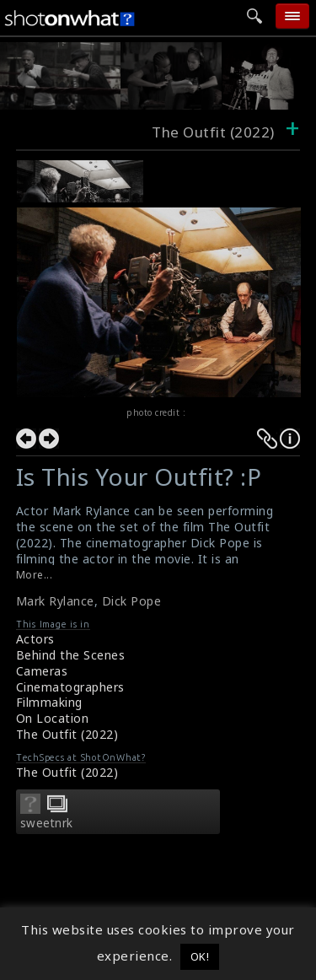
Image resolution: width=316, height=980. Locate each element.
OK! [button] (200, 956)
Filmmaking (49, 702)
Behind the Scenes (71, 655)
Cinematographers (70, 687)
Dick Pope (132, 601)
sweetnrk (47, 823)
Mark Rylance (55, 601)
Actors (35, 639)
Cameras (42, 671)
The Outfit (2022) (67, 734)
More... (35, 575)
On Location (53, 718)
